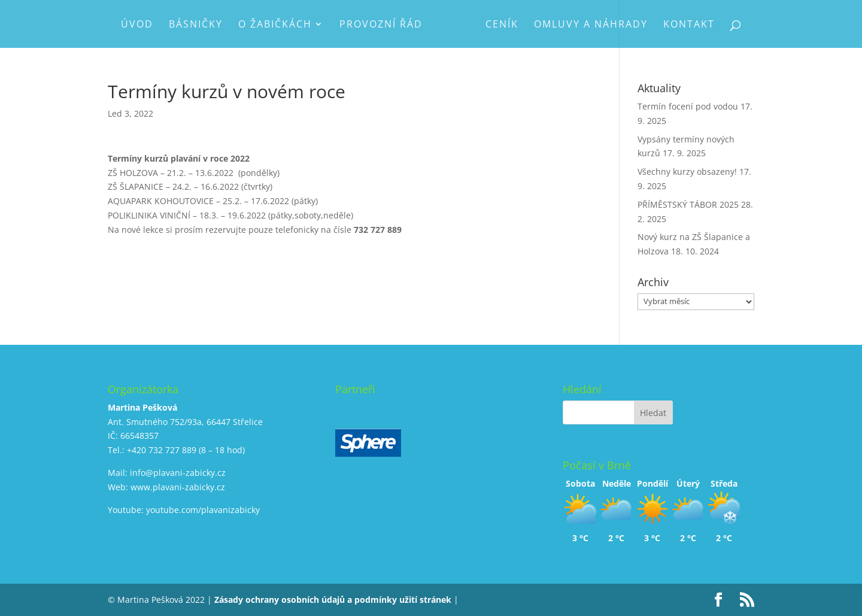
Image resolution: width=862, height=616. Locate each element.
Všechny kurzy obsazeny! (687, 172)
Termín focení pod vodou (688, 106)
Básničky (196, 25)
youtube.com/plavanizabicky (203, 510)
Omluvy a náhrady (591, 25)
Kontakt (689, 25)
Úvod (137, 25)
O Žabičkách (275, 25)
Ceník (502, 25)
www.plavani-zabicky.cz (178, 487)
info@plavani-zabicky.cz (178, 473)
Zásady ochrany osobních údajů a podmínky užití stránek (333, 600)
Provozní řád (381, 25)
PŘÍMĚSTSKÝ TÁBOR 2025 (688, 204)
